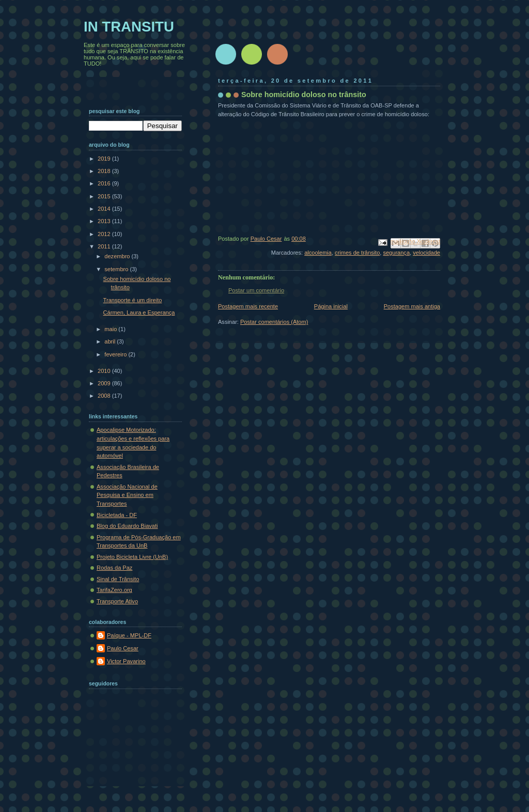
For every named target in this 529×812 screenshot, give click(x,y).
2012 (105, 234)
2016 (105, 183)
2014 (105, 209)
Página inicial (331, 306)
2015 (105, 196)
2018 (105, 171)
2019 (105, 159)
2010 (105, 371)
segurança (396, 253)
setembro (117, 269)
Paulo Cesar (123, 648)
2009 (105, 383)
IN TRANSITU (129, 27)
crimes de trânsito (357, 253)
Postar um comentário (256, 290)
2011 (105, 246)
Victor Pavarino (126, 661)
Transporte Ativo (117, 601)
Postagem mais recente (248, 306)
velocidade (426, 253)
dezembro (118, 256)
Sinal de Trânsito (118, 579)
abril (111, 341)
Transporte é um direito (133, 300)
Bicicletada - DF (117, 515)
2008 (105, 396)
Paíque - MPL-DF (129, 635)
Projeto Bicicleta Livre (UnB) (132, 557)
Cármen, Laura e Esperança (139, 313)
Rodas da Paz (114, 568)
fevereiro (116, 354)
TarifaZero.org (114, 590)
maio (111, 329)
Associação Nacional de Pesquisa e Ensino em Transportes (127, 495)
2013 (105, 221)
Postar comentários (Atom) (274, 322)
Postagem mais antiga (412, 306)
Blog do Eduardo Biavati (127, 526)
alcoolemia (318, 253)
